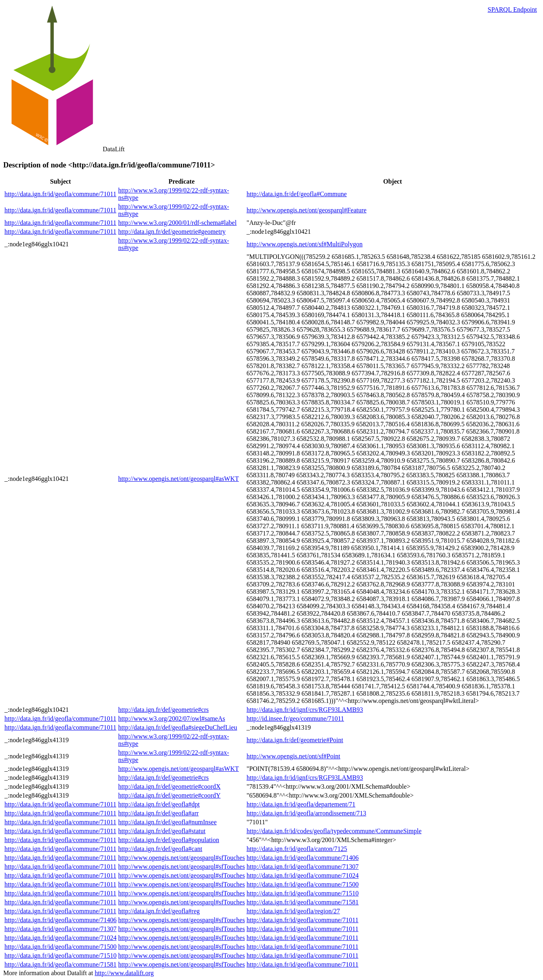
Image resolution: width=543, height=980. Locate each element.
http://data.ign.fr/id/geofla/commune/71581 (303, 902)
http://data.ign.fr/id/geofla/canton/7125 (297, 849)
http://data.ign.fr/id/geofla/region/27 (293, 911)
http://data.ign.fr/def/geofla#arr (158, 813)
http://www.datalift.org (124, 973)
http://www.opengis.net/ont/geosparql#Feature (307, 210)
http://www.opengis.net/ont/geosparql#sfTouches (181, 858)
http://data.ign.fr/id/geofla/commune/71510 (303, 893)
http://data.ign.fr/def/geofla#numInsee (167, 822)
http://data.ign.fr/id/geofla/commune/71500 (303, 884)
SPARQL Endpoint (512, 10)
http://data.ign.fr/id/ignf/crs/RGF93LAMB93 (305, 710)
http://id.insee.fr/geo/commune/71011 (295, 719)
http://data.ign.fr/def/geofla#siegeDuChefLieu (177, 727)
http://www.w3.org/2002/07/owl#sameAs (171, 719)
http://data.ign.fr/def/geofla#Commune (297, 194)
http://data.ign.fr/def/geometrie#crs (163, 710)
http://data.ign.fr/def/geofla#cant (160, 849)
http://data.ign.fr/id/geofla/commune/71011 (60, 194)
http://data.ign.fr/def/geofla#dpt (159, 804)
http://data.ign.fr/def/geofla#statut (162, 831)
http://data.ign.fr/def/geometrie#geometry (172, 232)
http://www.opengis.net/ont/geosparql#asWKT (178, 479)
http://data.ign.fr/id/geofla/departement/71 (301, 804)
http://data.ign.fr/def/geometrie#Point (295, 740)
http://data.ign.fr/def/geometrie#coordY (169, 795)
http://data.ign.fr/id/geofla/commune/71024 (303, 875)
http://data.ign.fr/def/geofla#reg (159, 911)
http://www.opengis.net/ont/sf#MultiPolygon (305, 244)
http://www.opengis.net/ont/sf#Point (294, 756)
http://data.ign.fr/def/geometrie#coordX (169, 786)
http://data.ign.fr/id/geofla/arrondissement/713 (306, 813)
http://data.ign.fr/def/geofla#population (169, 840)
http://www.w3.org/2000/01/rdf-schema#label (177, 223)
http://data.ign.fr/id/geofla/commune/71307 (303, 867)
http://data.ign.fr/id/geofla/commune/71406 (303, 858)
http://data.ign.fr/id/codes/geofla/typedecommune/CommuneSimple (334, 831)
